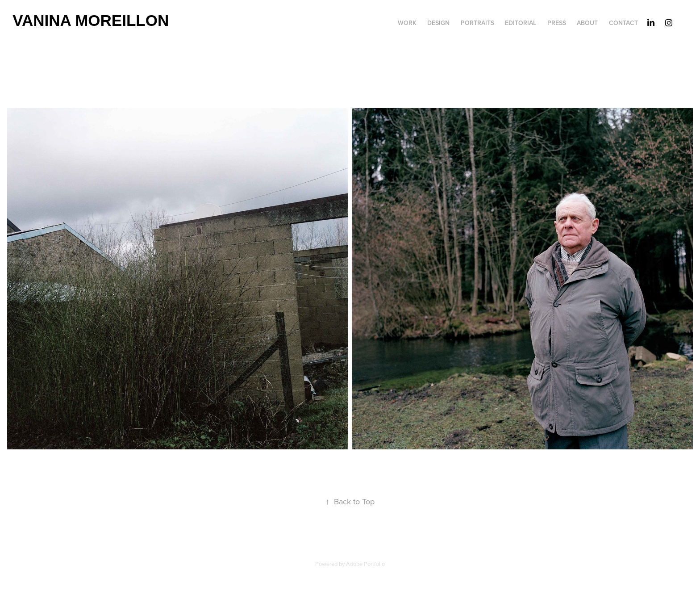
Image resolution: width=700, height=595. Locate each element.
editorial (521, 23)
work (407, 23)
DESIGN (438, 23)
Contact (623, 23)
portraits (477, 23)
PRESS (557, 23)
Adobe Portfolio (365, 564)
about (587, 23)
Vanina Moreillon (91, 20)
